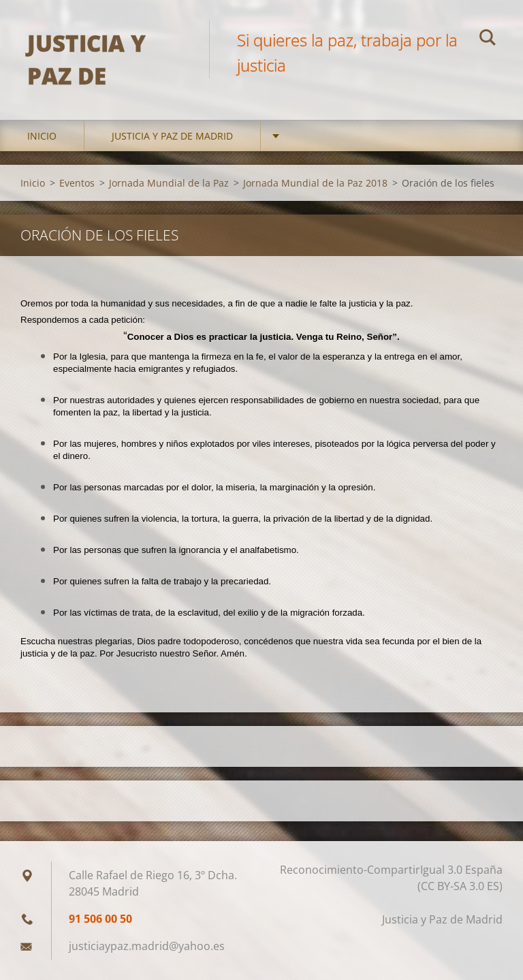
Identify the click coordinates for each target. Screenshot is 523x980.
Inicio (42, 136)
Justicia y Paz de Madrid (172, 136)
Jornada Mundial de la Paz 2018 (315, 183)
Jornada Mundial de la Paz (169, 183)
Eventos (77, 183)
